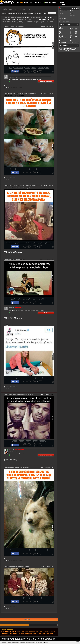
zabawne (53, 632)
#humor (33, 598)
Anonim (62, 29)
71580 (71, 13)
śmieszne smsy (8, 635)
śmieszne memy (10, 631)
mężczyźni (47, 632)
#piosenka (32, 550)
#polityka (14, 598)
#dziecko (21, 598)
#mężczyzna (25, 378)
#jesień (30, 243)
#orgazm (27, 68)
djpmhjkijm (67, 48)
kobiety (2, 632)
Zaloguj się (6, 87)
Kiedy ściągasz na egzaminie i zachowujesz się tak (19, 394)
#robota (33, 299)
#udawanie (41, 68)
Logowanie (62, 2)
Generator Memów (50, 2)
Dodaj (32, 2)
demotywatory (13, 19)
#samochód (14, 550)
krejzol (62, 30)
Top (20, 2)
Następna (27, 619)
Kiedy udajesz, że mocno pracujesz (15, 259)
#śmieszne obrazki (22, 243)
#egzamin (22, 441)
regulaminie (45, 642)
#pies (26, 550)
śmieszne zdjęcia (49, 18)
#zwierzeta (19, 169)
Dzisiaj (72, 43)
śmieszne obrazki (43, 19)
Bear (61, 33)
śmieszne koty (50, 633)
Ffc (75, 48)
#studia (28, 441)
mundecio (74, 50)
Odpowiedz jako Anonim (46, 81)
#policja (13, 378)
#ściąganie (42, 441)
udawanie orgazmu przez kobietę (14, 26)
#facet (19, 378)
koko (61, 31)
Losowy (27, 2)
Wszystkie (77, 43)
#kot (12, 169)
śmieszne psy (42, 634)
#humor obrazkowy (19, 68)
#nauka (15, 441)
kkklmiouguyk (62, 51)
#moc (10, 68)
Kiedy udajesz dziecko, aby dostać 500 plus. (17, 567)
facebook (3, 635)
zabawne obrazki (20, 632)
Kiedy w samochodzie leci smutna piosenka (17, 467)
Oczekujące (39, 2)
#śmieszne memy (11, 243)
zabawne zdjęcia (7, 633)
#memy (21, 550)
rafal (61, 34)
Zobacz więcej (65, 21)
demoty (36, 633)
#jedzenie (32, 169)
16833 (71, 11)
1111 (68, 51)
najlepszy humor (17, 634)
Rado (61, 36)
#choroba (36, 243)
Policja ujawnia (9, 325)
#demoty (39, 169)
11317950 (61, 48)
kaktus (62, 35)
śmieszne (26, 632)
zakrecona (63, 40)
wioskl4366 (65, 50)
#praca (12, 299)
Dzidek (60, 50)
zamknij (77, 642)
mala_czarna (63, 38)
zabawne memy (32, 632)
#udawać (34, 68)
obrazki (27, 18)
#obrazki (26, 169)
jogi (70, 50)
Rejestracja (62, 4)
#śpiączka (40, 378)
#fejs (18, 299)
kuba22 (72, 48)
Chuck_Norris (63, 39)
